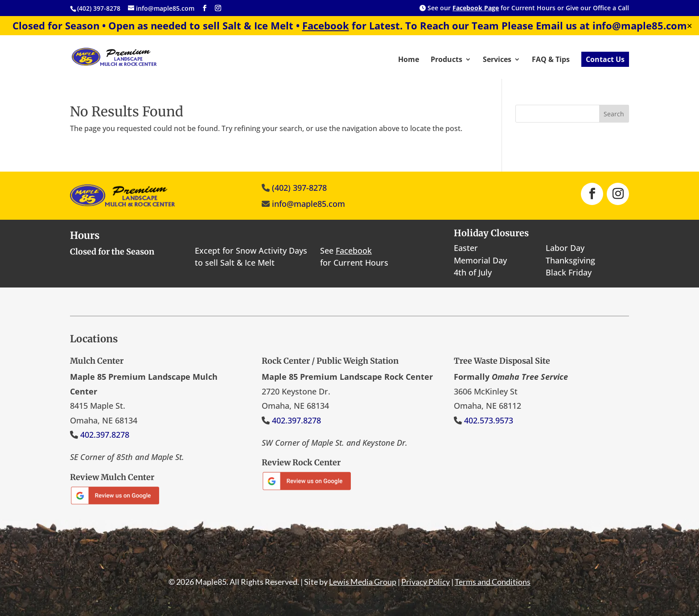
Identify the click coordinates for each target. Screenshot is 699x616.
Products (446, 60)
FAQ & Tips (551, 60)
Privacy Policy (426, 582)
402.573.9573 (489, 420)
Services (497, 60)
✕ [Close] (689, 26)
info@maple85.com (308, 204)
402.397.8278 (105, 435)
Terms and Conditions (493, 582)
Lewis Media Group (363, 582)
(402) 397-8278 (299, 188)
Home (409, 60)
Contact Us (605, 59)
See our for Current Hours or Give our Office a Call (524, 8)
